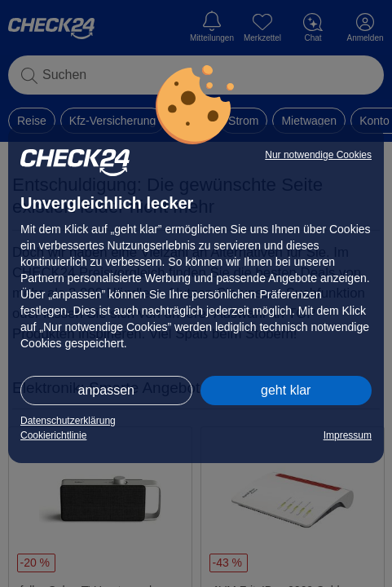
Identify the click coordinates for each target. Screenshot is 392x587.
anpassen (106, 390)
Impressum (348, 435)
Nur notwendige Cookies (318, 155)
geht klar (286, 390)
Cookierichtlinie (53, 435)
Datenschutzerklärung (68, 421)
